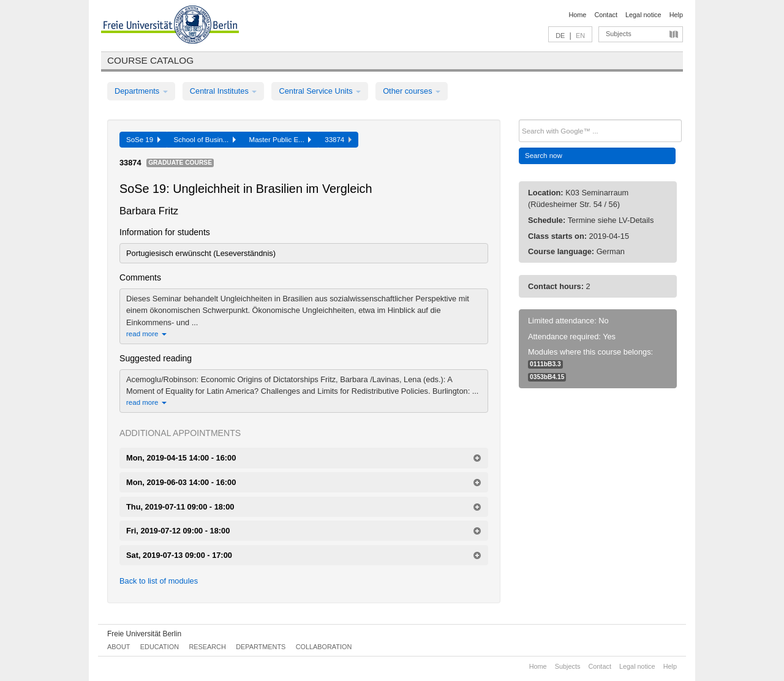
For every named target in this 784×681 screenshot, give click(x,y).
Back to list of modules (159, 581)
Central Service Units (320, 91)
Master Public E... (281, 140)
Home (577, 15)
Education (160, 647)
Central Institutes (224, 91)
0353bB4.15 (547, 377)
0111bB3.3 (545, 364)
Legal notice (643, 15)
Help (676, 15)
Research (207, 647)
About (119, 647)
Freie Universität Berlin (144, 634)
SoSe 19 (143, 140)
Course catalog (150, 60)
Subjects (619, 34)
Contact (605, 15)
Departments (141, 91)
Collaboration (324, 647)
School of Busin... (205, 140)
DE (560, 36)
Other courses (412, 91)
